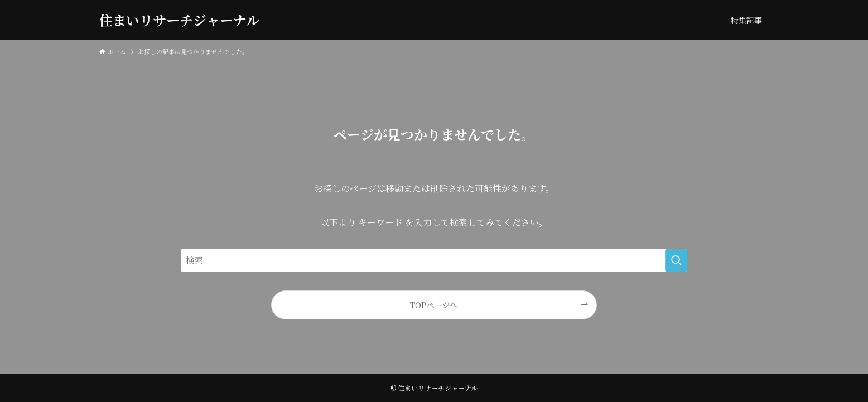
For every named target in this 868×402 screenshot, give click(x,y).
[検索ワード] (434, 260)
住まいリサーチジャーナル (179, 20)
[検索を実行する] (676, 260)
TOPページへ (434, 305)
